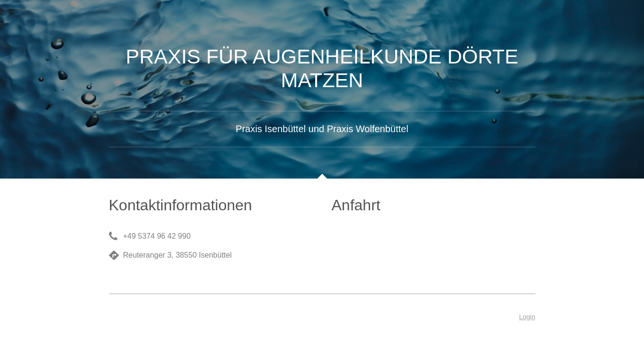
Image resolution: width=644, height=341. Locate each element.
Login (527, 317)
